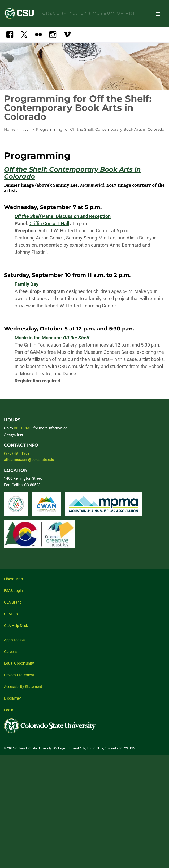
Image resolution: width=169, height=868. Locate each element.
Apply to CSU (15, 640)
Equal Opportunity (19, 663)
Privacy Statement (19, 675)
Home (10, 129)
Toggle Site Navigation (158, 14)
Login (9, 710)
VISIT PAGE (23, 428)
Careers (10, 652)
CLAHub (11, 614)
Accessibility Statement (23, 687)
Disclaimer (12, 698)
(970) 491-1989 (17, 453)
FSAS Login (13, 591)
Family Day (27, 284)
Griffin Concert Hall (49, 223)
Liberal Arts (13, 579)
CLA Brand (13, 602)
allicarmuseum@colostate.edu (29, 460)
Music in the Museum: (52, 338)
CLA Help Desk (16, 626)
